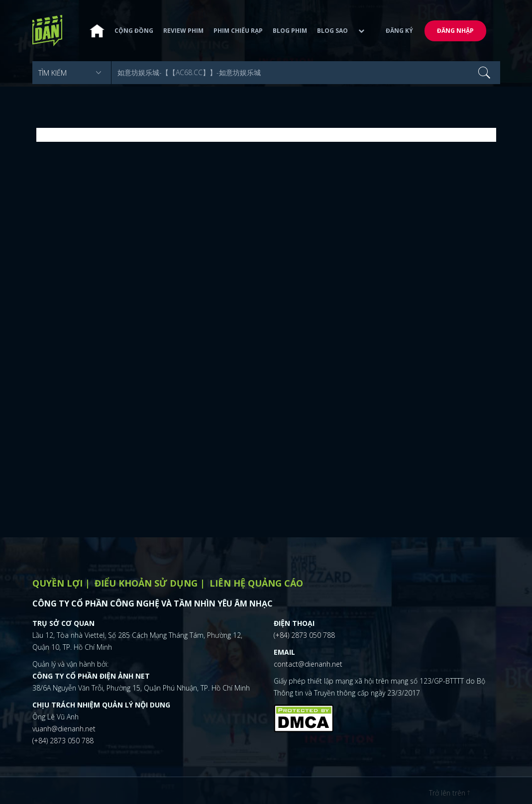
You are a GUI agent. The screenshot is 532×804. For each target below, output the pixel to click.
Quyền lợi (57, 583)
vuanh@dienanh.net (64, 729)
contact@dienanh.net (308, 664)
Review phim (183, 31)
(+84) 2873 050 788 (63, 741)
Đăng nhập (455, 31)
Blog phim (290, 31)
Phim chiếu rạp (238, 31)
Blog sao (332, 31)
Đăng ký (399, 31)
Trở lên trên (449, 793)
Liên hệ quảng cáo (256, 583)
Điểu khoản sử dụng (146, 583)
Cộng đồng (134, 31)
